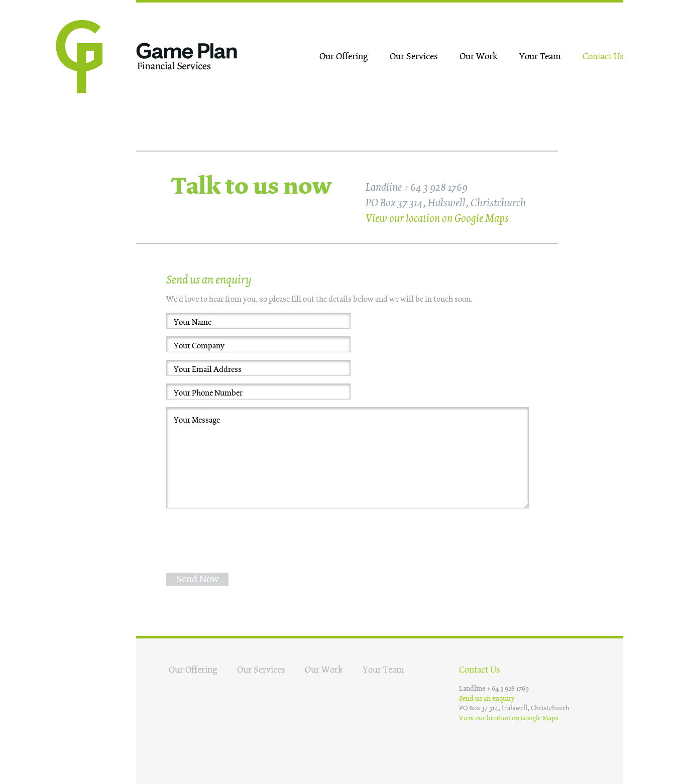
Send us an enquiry (487, 698)
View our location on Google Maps (437, 219)
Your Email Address (208, 369)
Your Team (540, 56)
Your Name (193, 322)
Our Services (414, 56)
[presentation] (243, 536)
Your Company (199, 346)
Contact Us (603, 56)
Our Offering (344, 56)
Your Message (197, 420)
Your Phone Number (208, 393)
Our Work (478, 56)
